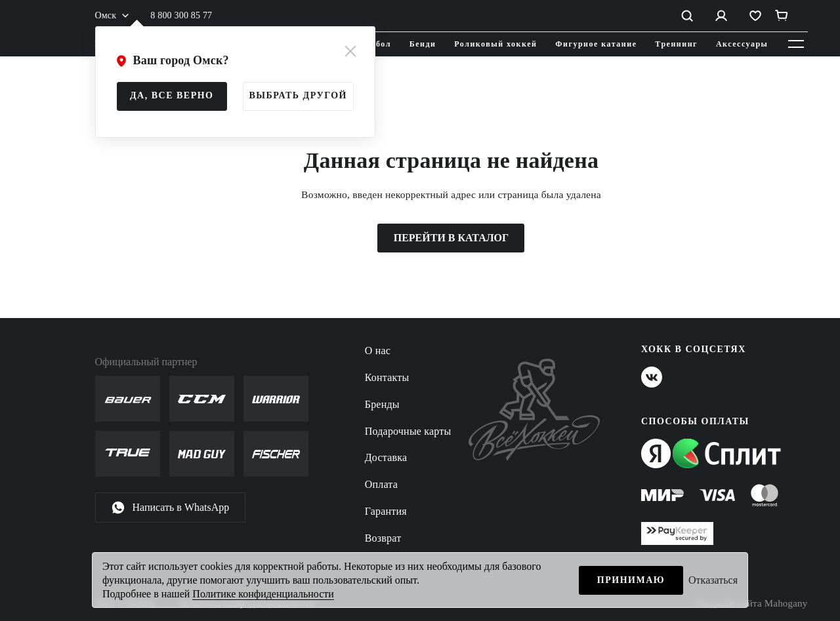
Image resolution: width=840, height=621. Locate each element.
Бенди (423, 44)
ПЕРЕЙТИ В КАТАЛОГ (451, 238)
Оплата (381, 484)
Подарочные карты (408, 431)
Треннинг (676, 44)
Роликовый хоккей (495, 44)
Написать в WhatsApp (171, 508)
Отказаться (713, 580)
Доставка (386, 457)
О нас (378, 351)
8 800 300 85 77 (181, 15)
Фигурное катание (596, 44)
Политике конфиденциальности (263, 594)
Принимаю (631, 580)
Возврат (383, 538)
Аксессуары (742, 44)
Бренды (382, 404)
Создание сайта (751, 604)
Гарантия (386, 511)
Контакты (387, 377)
